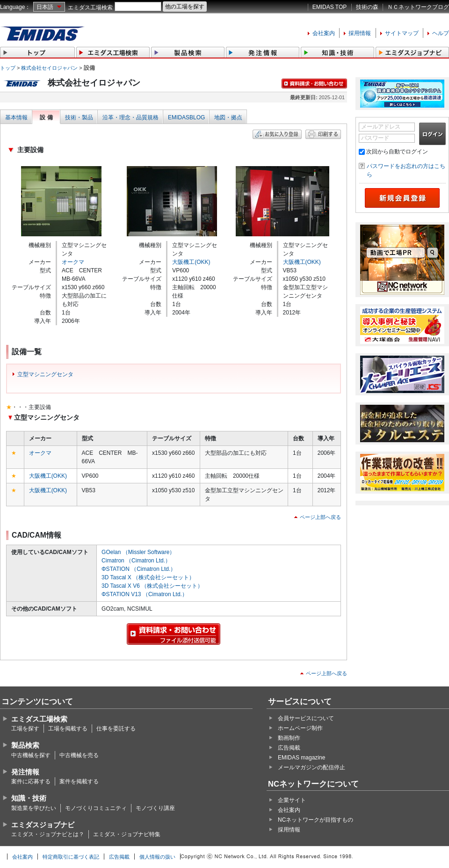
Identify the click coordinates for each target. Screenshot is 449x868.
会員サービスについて (306, 718)
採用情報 (360, 33)
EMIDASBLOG (186, 117)
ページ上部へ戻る (320, 517)
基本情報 (16, 117)
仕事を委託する (116, 729)
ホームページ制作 (300, 728)
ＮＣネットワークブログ (418, 7)
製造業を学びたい (34, 808)
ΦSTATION (116, 569)
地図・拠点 (228, 117)
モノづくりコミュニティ (96, 808)
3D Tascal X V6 (121, 586)
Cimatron (113, 561)
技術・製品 (79, 117)
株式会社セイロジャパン (49, 68)
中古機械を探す (31, 755)
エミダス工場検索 (90, 7)
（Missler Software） (149, 552)
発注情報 (25, 772)
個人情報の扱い (157, 857)
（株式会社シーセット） (164, 577)
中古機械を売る (79, 755)
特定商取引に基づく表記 (71, 857)
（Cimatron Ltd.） (148, 561)
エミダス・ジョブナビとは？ (48, 834)
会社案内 (324, 33)
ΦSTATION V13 (121, 594)
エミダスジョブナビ (43, 825)
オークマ (73, 262)
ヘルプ (441, 33)
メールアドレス (381, 127)
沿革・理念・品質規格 (130, 117)
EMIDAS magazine (301, 758)
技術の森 (367, 7)
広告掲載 (289, 748)
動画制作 (289, 738)
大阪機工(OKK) (191, 262)
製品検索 (25, 745)
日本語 (45, 7)
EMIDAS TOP (330, 7)
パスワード (375, 138)
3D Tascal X (116, 577)
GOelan (111, 552)
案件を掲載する (79, 781)
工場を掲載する (68, 729)
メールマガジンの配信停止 (311, 767)
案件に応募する (31, 781)
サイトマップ (402, 33)
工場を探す (25, 729)
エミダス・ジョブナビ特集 (127, 834)
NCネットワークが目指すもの (315, 820)
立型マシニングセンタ (45, 374)
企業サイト (292, 800)
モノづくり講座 (155, 808)
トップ (8, 68)
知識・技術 (29, 798)
